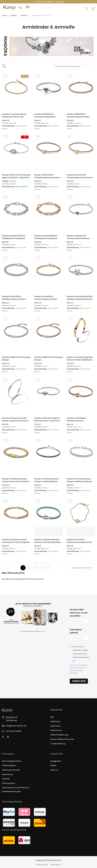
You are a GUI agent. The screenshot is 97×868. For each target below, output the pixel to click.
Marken (14, 15)
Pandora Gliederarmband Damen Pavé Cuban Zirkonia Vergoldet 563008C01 (15, 480)
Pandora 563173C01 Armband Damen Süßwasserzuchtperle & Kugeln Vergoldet (48, 359)
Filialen (53, 766)
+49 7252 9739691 (13, 731)
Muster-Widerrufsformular (62, 739)
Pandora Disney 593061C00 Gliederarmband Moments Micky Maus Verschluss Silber (81, 298)
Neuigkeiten (56, 761)
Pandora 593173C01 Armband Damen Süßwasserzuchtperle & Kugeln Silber (16, 359)
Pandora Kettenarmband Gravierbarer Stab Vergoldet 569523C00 (16, 541)
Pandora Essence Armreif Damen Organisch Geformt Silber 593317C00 (15, 419)
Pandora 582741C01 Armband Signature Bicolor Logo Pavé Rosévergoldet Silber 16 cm (16, 176)
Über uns (54, 770)
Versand (14, 123)
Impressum (56, 726)
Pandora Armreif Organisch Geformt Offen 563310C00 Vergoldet (80, 359)
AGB (52, 717)
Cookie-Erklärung (58, 744)
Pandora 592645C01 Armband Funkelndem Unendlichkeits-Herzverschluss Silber (45, 116)
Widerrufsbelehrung (59, 735)
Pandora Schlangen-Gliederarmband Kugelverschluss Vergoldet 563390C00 (80, 419)
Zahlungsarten (9, 783)
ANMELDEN (79, 681)
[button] (5, 76)
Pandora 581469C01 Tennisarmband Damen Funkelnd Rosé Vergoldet (79, 116)
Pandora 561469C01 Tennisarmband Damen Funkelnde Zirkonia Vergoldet (48, 298)
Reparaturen (8, 774)
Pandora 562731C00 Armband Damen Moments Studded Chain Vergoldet (80, 176)
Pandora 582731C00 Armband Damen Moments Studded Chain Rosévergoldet (47, 176)
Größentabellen (9, 766)
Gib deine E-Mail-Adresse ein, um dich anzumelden (79, 613)
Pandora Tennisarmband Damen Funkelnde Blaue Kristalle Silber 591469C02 (47, 480)
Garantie (6, 779)
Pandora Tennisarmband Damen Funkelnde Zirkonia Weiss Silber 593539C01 (79, 480)
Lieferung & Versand (11, 770)
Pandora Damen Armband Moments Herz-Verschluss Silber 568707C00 (47, 419)
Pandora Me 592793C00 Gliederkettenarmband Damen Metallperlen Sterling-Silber (13, 237)
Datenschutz (56, 730)
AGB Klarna (55, 721)
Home (5, 15)
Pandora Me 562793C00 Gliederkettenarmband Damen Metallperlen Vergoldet (46, 237)
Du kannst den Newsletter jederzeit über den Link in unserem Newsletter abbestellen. (78, 669)
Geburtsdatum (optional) (76, 631)
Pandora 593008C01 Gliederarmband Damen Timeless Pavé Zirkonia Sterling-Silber (14, 298)
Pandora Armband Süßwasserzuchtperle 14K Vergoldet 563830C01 (79, 541)
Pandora (24, 15)
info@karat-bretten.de (16, 726)
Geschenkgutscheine (11, 761)
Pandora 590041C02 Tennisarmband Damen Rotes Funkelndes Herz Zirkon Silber (81, 237)
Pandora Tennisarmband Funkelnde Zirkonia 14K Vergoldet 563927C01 (14, 116)
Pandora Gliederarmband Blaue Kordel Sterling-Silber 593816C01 (48, 541)
